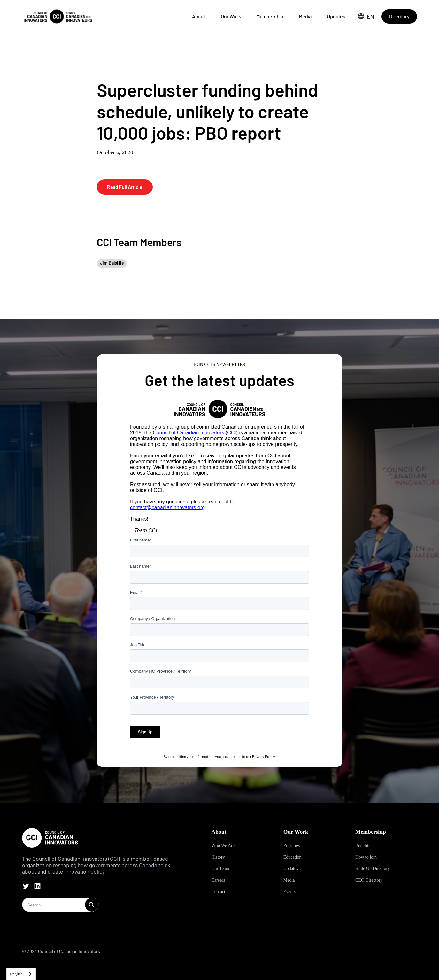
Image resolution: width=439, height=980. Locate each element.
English (16, 974)
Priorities (292, 846)
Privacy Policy (263, 756)
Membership (270, 16)
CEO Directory (369, 880)
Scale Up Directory (373, 869)
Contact (218, 892)
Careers (218, 880)
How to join (366, 857)
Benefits (363, 846)
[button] (366, 16)
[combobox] (21, 974)
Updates (336, 16)
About (199, 16)
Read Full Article (125, 187)
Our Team (220, 869)
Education (293, 857)
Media (305, 16)
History (218, 857)
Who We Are (223, 846)
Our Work (231, 16)
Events (289, 892)
